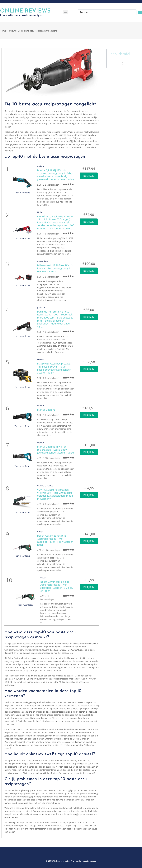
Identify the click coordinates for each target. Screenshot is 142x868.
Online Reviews (25, 11)
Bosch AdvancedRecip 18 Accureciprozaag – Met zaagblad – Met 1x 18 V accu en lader (55, 540)
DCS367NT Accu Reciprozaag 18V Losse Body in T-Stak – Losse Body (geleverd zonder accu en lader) (54, 368)
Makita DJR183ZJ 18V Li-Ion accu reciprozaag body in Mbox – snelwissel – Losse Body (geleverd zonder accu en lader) (55, 175)
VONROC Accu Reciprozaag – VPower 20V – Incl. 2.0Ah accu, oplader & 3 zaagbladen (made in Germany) (55, 494)
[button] (65, 12)
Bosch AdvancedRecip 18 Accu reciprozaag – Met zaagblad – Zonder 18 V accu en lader (57, 586)
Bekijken (89, 176)
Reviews (12, 31)
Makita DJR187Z (46, 410)
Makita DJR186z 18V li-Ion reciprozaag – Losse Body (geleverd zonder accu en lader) (55, 450)
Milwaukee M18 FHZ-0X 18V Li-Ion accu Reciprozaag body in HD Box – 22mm (55, 268)
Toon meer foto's (22, 193)
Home (3, 31)
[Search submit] (140, 12)
